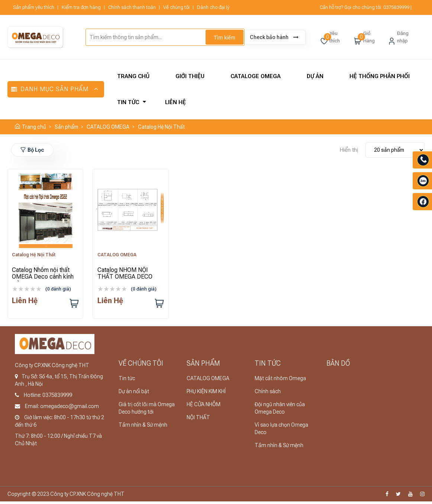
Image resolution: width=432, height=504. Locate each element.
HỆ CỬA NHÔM (204, 407)
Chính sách (268, 394)
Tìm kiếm (225, 38)
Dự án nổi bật (134, 394)
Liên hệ (175, 102)
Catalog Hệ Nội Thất (161, 127)
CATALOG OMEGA (108, 127)
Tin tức (128, 102)
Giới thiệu (190, 76)
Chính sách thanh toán (132, 7)
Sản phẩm (66, 127)
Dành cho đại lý (213, 7)
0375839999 (396, 7)
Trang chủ (133, 76)
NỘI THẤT (198, 420)
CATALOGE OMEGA (256, 76)
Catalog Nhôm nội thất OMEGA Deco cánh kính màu (44, 278)
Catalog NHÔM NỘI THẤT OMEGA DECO (126, 274)
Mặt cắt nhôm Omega (280, 381)
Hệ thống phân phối (380, 76)
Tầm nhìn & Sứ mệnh (143, 427)
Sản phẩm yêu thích (34, 7)
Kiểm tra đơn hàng (81, 7)
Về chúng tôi (176, 7)
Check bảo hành (274, 37)
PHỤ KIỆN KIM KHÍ (206, 394)
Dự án (315, 76)
